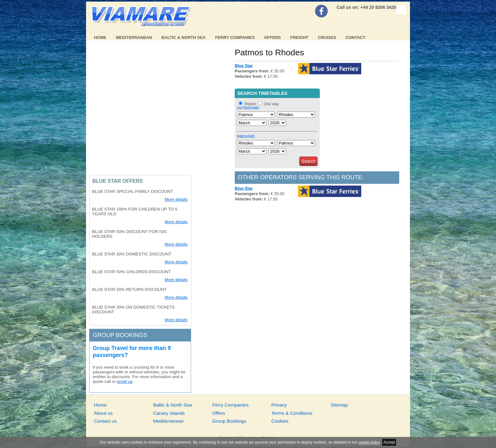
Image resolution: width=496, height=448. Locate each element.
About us (103, 413)
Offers (273, 37)
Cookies (280, 421)
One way (271, 104)
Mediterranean (134, 37)
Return (250, 104)
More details (176, 199)
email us (125, 381)
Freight (299, 37)
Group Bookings (229, 421)
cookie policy (369, 442)
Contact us (105, 421)
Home (100, 37)
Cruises (327, 37)
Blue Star (244, 66)
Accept (389, 442)
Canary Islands (169, 413)
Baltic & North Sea (183, 37)
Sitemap (339, 405)
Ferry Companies (235, 37)
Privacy (279, 405)
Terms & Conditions (292, 413)
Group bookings (120, 335)
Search (308, 161)
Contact (356, 37)
